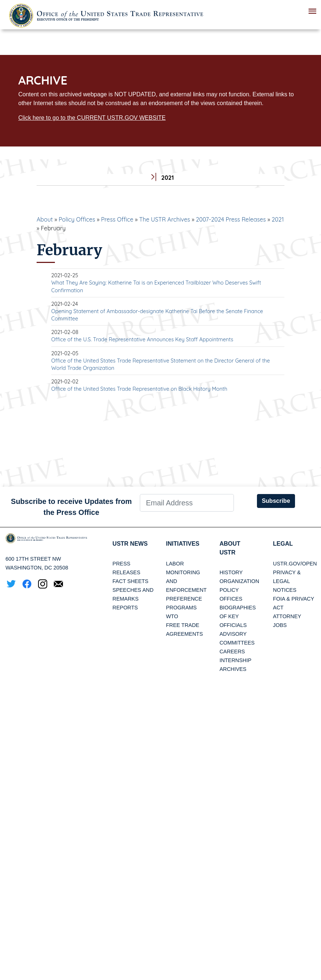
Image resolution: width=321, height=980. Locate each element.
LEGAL (283, 544)
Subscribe (276, 501)
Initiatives (182, 544)
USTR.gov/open (295, 564)
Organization (239, 581)
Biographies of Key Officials (238, 616)
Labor (175, 564)
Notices (285, 590)
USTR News (130, 544)
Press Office (117, 219)
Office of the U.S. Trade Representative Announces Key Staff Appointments (142, 339)
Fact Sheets (130, 581)
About (45, 219)
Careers (232, 652)
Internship (236, 660)
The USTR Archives (165, 219)
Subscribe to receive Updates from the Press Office (71, 507)
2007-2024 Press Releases (231, 219)
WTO (172, 616)
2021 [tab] (160, 178)
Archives (233, 669)
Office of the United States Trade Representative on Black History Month (139, 389)
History (231, 572)
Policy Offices (77, 219)
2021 (278, 219)
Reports (125, 608)
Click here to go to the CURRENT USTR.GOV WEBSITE (92, 118)
